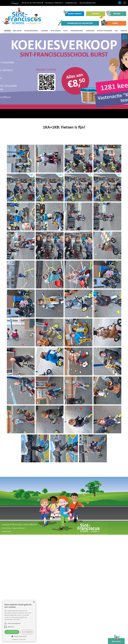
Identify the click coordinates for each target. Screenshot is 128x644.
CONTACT (98, 14)
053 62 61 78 (27, 3)
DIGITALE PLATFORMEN (105, 31)
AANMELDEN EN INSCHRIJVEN (77, 23)
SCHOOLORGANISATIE (31, 31)
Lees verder (16, 619)
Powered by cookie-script (19, 639)
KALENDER (45, 31)
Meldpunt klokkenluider (18, 528)
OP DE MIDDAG (56, 31)
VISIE (116, 31)
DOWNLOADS (90, 31)
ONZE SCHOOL (17, 31)
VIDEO (111, 23)
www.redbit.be (30, 525)
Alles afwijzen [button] (27, 632)
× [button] (34, 602)
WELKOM (7, 31)
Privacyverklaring (6, 528)
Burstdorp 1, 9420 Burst (54, 3)
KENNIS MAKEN (73, 13)
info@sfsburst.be (71, 3)
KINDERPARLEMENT (77, 31)
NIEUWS (114, 14)
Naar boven (116, 640)
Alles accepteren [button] (12, 632)
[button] (19, 636)
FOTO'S (66, 31)
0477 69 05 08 (38, 3)
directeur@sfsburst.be (88, 3)
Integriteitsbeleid (6, 532)
